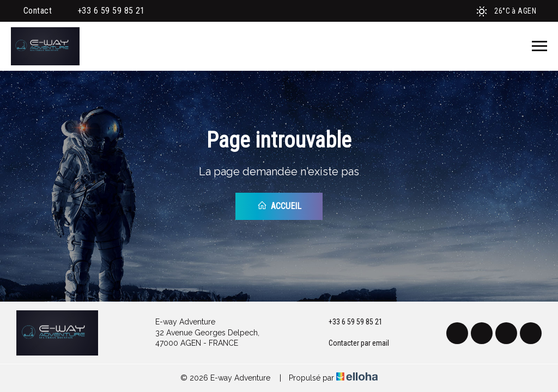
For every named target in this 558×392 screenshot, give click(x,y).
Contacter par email (353, 344)
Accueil (279, 206)
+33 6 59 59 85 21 (349, 322)
